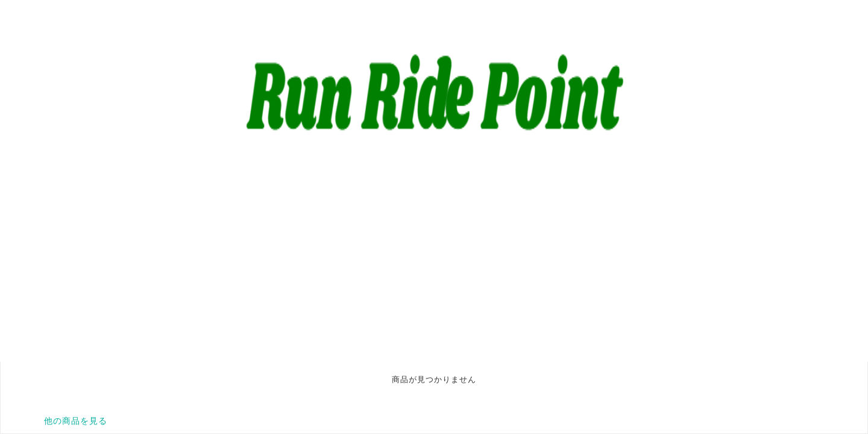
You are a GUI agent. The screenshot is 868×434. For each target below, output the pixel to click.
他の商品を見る (76, 421)
